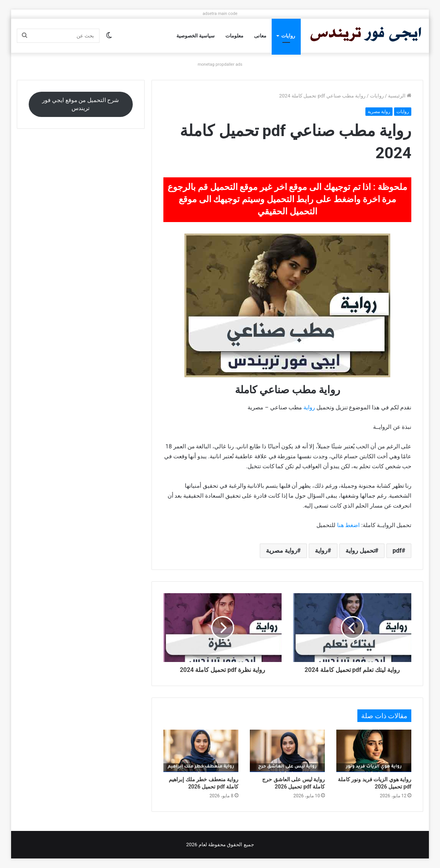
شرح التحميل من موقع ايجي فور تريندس (81, 104)
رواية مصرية (379, 112)
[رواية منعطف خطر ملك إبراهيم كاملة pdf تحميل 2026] (201, 751)
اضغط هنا (349, 525)
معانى (260, 36)
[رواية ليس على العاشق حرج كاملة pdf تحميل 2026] (287, 751)
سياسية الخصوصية (196, 36)
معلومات (234, 36)
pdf (397, 551)
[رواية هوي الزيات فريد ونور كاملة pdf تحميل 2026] (374, 751)
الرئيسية (400, 96)
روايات (288, 36)
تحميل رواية (360, 551)
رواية (309, 407)
